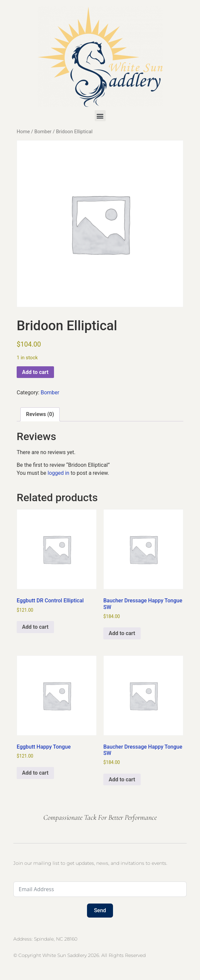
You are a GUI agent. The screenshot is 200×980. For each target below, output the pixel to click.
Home (23, 132)
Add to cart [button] (35, 627)
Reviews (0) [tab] (40, 414)
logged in (58, 473)
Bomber (43, 132)
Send (100, 910)
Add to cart (35, 372)
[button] (100, 116)
